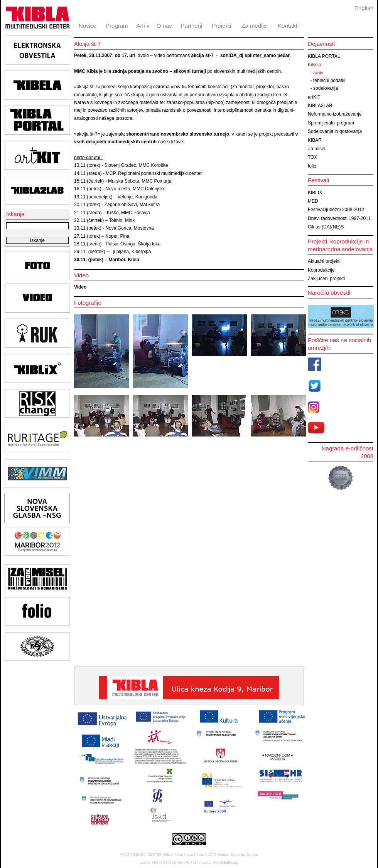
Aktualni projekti (324, 261)
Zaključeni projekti (326, 279)
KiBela (315, 65)
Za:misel (316, 149)
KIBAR (315, 140)
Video (80, 287)
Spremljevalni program (331, 123)
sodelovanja (326, 88)
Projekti (221, 26)
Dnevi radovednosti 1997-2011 (339, 218)
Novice (88, 26)
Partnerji (191, 26)
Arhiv (143, 26)
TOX (312, 157)
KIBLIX (315, 193)
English (364, 8)
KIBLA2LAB (320, 106)
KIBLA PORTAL (324, 56)
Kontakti (288, 26)
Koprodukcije (321, 270)
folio (312, 166)
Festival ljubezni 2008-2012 (336, 210)
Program (117, 26)
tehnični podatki (329, 81)
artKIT (314, 97)
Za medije (254, 26)
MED (313, 201)
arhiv (318, 73)
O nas (164, 26)
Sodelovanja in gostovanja (335, 131)
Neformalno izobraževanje (335, 114)
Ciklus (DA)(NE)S (326, 227)
